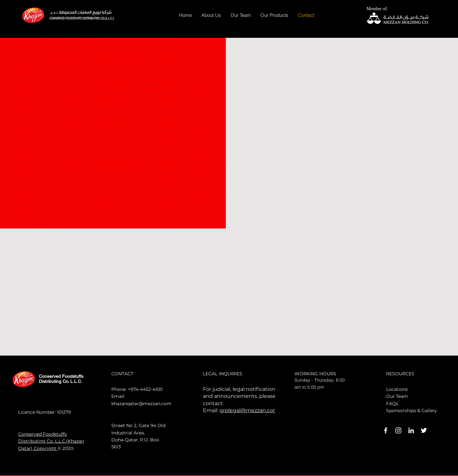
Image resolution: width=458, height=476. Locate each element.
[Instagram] (398, 430)
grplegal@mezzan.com (249, 410)
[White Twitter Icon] (424, 430)
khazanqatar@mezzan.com (141, 404)
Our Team (397, 396)
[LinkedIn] (411, 430)
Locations (397, 389)
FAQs (392, 404)
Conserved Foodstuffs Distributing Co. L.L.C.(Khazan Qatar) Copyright (51, 441)
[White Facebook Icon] (386, 430)
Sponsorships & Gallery (412, 411)
